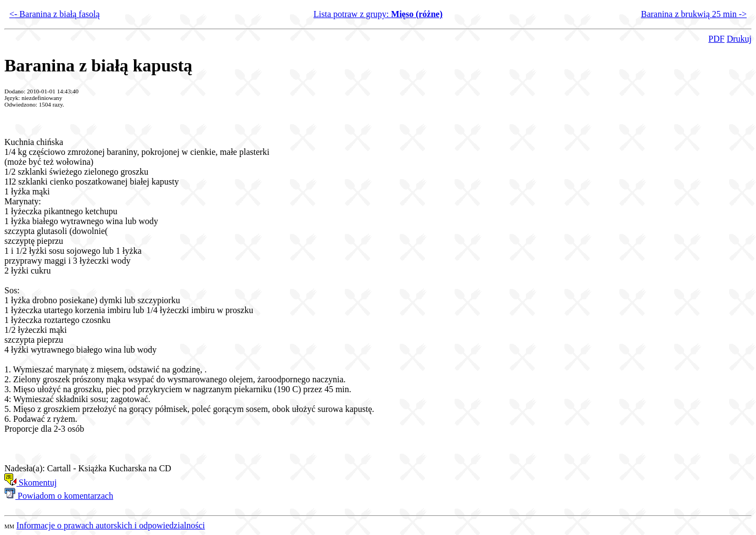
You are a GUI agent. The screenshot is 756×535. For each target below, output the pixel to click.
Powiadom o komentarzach (59, 496)
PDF (716, 39)
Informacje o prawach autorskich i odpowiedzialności (111, 525)
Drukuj (739, 39)
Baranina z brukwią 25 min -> (694, 14)
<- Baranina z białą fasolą (55, 14)
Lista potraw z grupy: (378, 14)
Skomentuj (30, 483)
